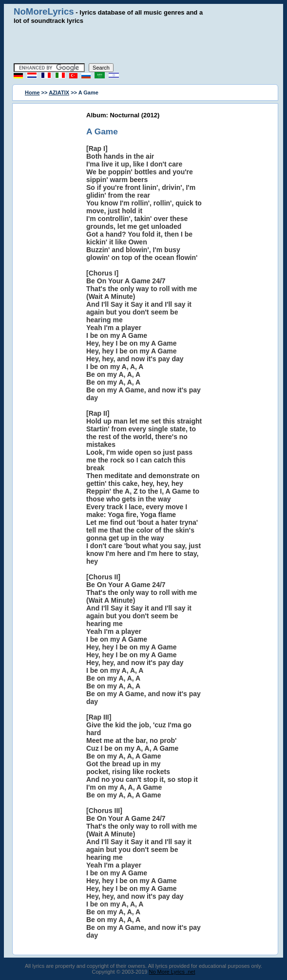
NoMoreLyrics (44, 11)
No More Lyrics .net (172, 972)
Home (32, 92)
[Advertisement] (144, 44)
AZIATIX (59, 92)
